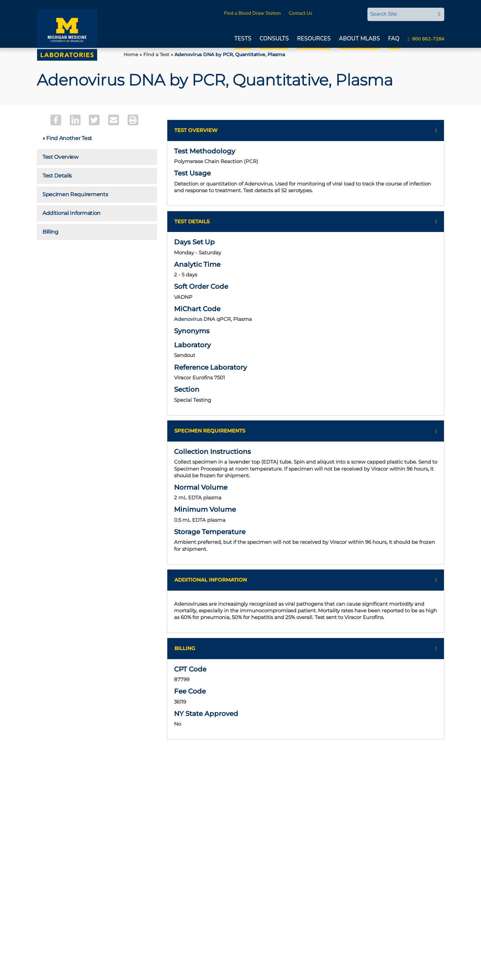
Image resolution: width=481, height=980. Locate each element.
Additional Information (71, 213)
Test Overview (60, 157)
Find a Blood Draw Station (253, 13)
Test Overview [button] (196, 130)
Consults (274, 39)
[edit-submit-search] (439, 14)
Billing (50, 232)
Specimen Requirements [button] (210, 435)
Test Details (57, 176)
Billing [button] (185, 655)
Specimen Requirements (75, 194)
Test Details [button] (192, 222)
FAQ (394, 39)
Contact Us (300, 13)
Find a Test (156, 54)
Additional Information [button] (211, 586)
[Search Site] (401, 14)
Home (131, 54)
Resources (314, 39)
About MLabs (360, 39)
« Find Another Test (67, 138)
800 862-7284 (428, 39)
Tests (243, 39)
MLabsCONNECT (339, 13)
